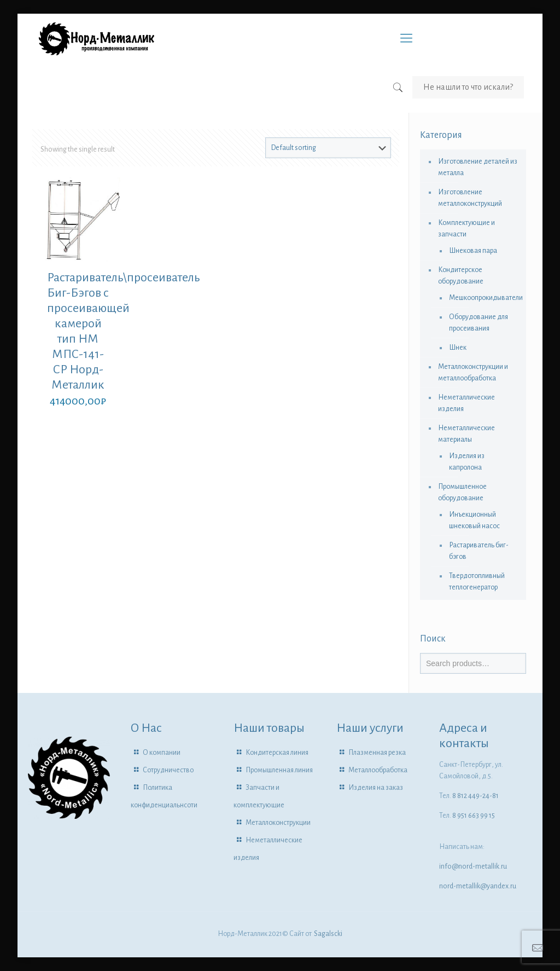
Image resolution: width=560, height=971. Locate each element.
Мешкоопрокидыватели (482, 298)
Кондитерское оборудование (461, 276)
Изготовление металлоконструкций (470, 198)
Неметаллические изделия (466, 403)
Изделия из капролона (467, 462)
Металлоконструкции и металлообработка (473, 372)
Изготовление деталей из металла (478, 167)
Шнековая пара (473, 251)
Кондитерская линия (277, 753)
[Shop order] (328, 148)
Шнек (458, 348)
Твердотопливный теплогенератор (477, 582)
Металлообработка (378, 770)
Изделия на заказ (376, 788)
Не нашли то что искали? (468, 87)
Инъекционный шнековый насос (474, 520)
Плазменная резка (377, 753)
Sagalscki (328, 934)
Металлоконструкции (278, 823)
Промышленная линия (279, 770)
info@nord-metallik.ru (473, 866)
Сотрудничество (168, 770)
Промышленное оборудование (462, 492)
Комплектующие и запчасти (466, 229)
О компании (162, 753)
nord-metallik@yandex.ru (478, 886)
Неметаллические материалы (466, 434)
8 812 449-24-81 (476, 796)
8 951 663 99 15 (474, 816)
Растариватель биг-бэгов (479, 551)
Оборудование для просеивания (479, 323)
